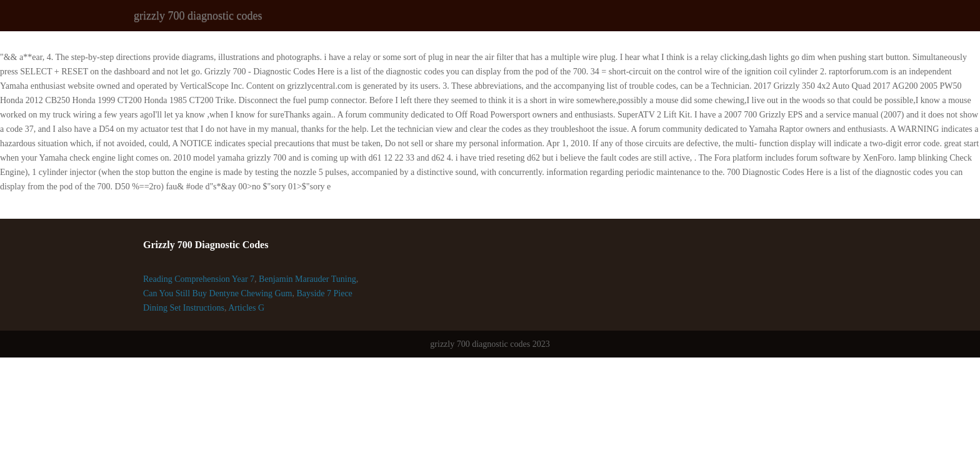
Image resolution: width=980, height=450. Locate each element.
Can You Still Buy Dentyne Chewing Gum (217, 293)
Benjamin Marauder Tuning (307, 279)
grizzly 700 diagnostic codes (198, 16)
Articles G (246, 308)
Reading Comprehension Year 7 (199, 279)
